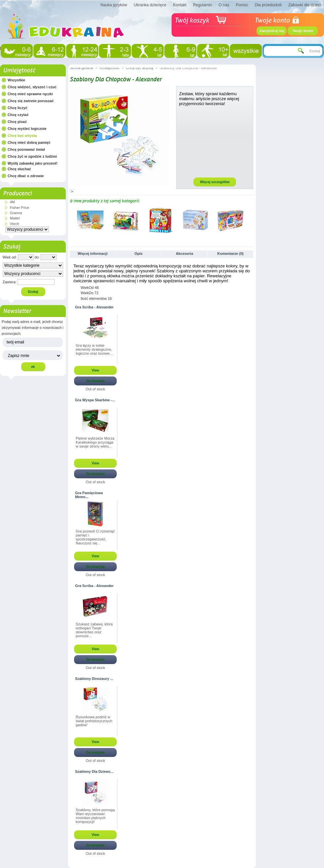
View (95, 370)
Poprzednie (71, 220)
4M (12, 202)
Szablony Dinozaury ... (94, 679)
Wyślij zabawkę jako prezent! (33, 163)
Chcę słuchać (19, 169)
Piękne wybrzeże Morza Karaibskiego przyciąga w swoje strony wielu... (95, 442)
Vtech (15, 224)
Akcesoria (185, 254)
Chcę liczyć (18, 108)
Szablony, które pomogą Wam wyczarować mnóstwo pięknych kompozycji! (95, 816)
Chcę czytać (18, 115)
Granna (16, 213)
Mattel (15, 218)
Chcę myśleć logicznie (27, 129)
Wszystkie (16, 80)
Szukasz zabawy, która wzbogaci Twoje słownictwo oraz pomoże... (94, 630)
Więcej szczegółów (215, 182)
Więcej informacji (93, 254)
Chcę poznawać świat (26, 149)
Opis (139, 254)
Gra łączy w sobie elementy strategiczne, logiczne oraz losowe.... (95, 349)
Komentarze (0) (230, 254)
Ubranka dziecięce (150, 5)
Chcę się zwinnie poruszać (31, 101)
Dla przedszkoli (268, 5)
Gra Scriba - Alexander (94, 307)
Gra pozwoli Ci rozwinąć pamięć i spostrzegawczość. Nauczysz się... (95, 537)
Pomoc (242, 5)
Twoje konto (303, 31)
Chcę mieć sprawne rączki (30, 94)
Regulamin (202, 5)
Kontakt (180, 5)
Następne (251, 220)
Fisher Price (20, 208)
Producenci (17, 193)
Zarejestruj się (272, 31)
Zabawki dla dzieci (304, 5)
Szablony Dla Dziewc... (94, 771)
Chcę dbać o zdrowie (26, 176)
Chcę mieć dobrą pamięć (29, 142)
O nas (224, 5)
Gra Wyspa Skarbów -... (95, 400)
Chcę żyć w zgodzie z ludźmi (32, 156)
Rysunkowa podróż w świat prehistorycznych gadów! (94, 721)
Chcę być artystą (22, 136)
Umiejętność (19, 70)
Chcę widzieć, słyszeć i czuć (32, 87)
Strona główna (81, 68)
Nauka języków (114, 5)
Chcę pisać (17, 122)
